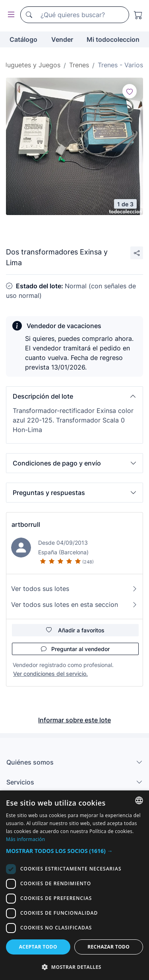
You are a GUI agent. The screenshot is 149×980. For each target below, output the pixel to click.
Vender (62, 39)
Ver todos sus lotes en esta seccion (74, 604)
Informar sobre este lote (74, 720)
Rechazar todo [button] (108, 947)
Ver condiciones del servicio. (50, 674)
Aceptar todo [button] (38, 947)
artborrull (26, 524)
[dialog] (74, 885)
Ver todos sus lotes (74, 589)
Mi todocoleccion (113, 39)
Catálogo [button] (23, 39)
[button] (74, 396)
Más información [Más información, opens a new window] (25, 839)
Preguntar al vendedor (75, 649)
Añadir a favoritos (75, 630)
